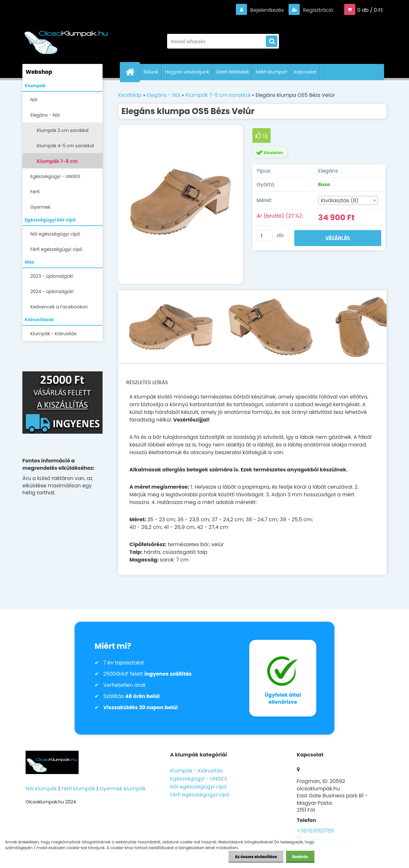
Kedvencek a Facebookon (59, 307)
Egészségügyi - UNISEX (55, 176)
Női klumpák (41, 789)
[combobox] (348, 200)
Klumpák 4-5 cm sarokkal (65, 146)
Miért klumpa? (271, 72)
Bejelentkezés (267, 10)
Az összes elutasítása (256, 857)
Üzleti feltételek (233, 72)
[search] (272, 42)
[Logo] (66, 38)
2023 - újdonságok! (52, 276)
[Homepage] (133, 72)
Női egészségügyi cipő (55, 234)
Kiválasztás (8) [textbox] (340, 201)
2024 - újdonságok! (52, 291)
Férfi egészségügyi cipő (56, 249)
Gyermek (40, 207)
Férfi (35, 192)
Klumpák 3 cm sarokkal (63, 130)
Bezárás (300, 857)
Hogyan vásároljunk (187, 72)
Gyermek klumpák (123, 789)
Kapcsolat (305, 72)
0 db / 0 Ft (370, 10)
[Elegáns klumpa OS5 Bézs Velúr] (181, 205)
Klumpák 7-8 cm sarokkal (57, 163)
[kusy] (265, 236)
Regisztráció (317, 10)
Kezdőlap (130, 95)
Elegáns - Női (45, 115)
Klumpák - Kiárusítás (54, 334)
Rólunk (151, 72)
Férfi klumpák (78, 789)
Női (34, 100)
